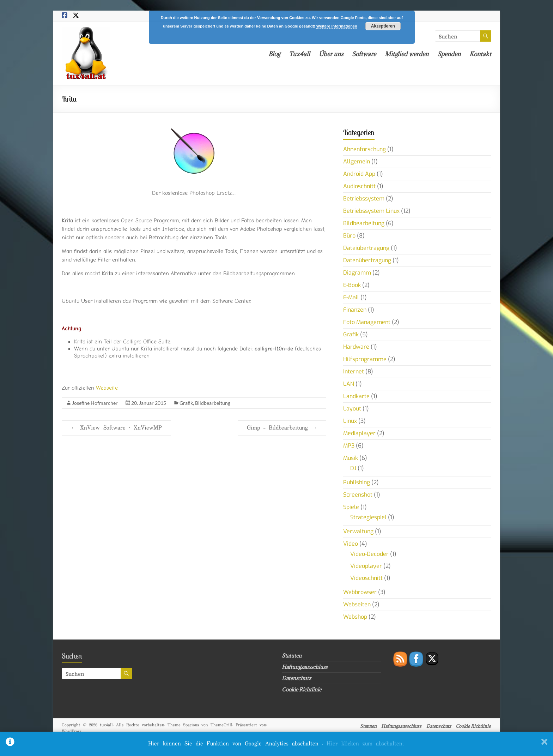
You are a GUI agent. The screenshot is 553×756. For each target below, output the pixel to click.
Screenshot (358, 495)
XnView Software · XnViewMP (116, 428)
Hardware (356, 347)
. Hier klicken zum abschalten (363, 744)
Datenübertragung (367, 260)
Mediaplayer (359, 433)
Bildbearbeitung (213, 403)
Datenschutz (296, 678)
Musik (351, 458)
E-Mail (351, 297)
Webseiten (357, 604)
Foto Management (367, 322)
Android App (359, 174)
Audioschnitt (359, 186)
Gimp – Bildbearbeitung (282, 428)
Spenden (449, 54)
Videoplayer (366, 566)
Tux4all (299, 54)
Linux (350, 421)
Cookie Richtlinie (302, 689)
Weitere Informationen (337, 26)
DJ (353, 468)
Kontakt (480, 54)
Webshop (355, 617)
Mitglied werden (407, 54)
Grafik (186, 403)
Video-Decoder (369, 554)
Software (364, 54)
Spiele (351, 507)
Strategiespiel (368, 517)
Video (351, 544)
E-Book (352, 285)
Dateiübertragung (366, 248)
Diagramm (357, 273)
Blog (274, 54)
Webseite (107, 388)
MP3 (349, 446)
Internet (354, 371)
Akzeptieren (383, 26)
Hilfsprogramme (365, 359)
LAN (349, 384)
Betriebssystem (364, 199)
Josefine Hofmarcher (95, 403)
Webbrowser (360, 592)
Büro (349, 236)
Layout (352, 409)
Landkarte (356, 396)
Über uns (331, 54)
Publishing (357, 482)
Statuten (292, 656)
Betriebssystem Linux (371, 211)
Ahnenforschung (364, 149)
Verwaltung (358, 531)
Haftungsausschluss (305, 667)
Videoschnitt (366, 578)
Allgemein (357, 161)
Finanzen (355, 310)
